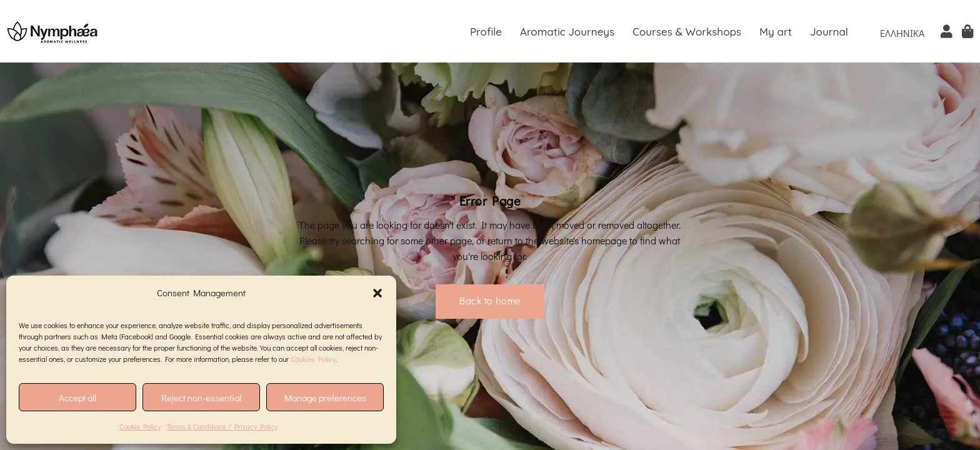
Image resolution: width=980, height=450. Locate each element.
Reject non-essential (201, 397)
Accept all (77, 397)
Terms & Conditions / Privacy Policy (222, 426)
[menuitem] (902, 32)
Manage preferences (325, 397)
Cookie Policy (140, 426)
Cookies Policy (313, 359)
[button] (377, 293)
